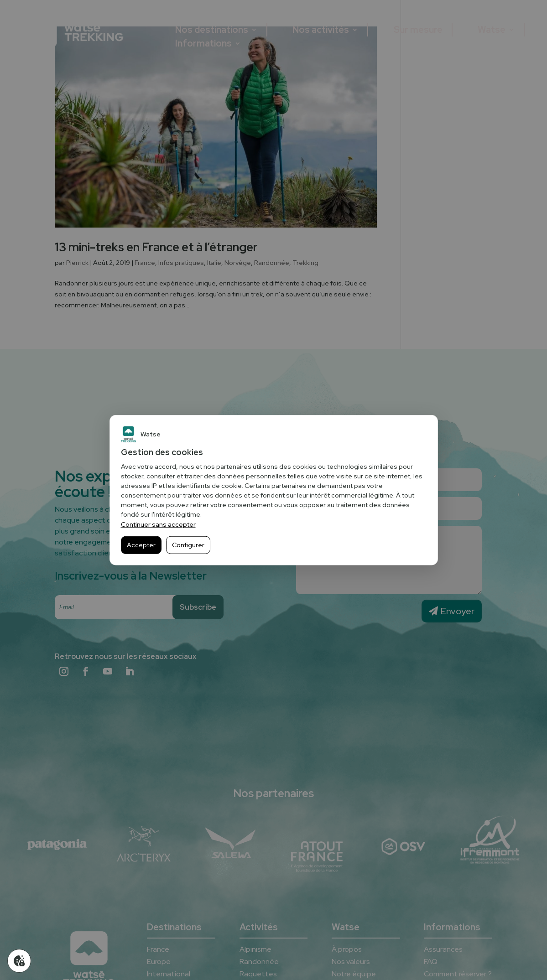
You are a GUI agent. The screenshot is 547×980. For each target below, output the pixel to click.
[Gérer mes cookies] (19, 961)
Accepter (141, 545)
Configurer (188, 545)
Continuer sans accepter (158, 524)
